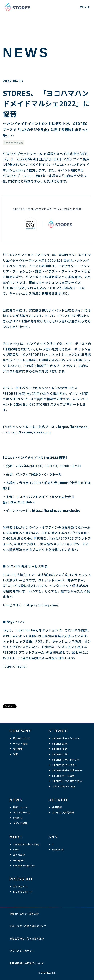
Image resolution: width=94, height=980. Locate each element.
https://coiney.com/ (42, 605)
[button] (84, 7)
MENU (84, 7)
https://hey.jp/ (15, 666)
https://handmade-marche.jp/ (56, 510)
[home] (17, 7)
